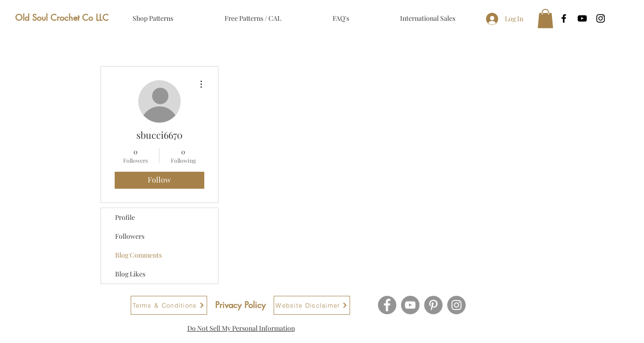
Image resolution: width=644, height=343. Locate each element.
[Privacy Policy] (241, 305)
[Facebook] (387, 305)
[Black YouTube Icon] (582, 18)
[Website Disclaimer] (312, 305)
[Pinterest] (433, 305)
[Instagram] (456, 305)
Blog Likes (130, 274)
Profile (125, 217)
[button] (545, 19)
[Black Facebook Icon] (564, 18)
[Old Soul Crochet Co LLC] (62, 18)
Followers (130, 236)
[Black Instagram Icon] (601, 18)
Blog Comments (138, 255)
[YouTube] (410, 305)
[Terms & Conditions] (169, 305)
